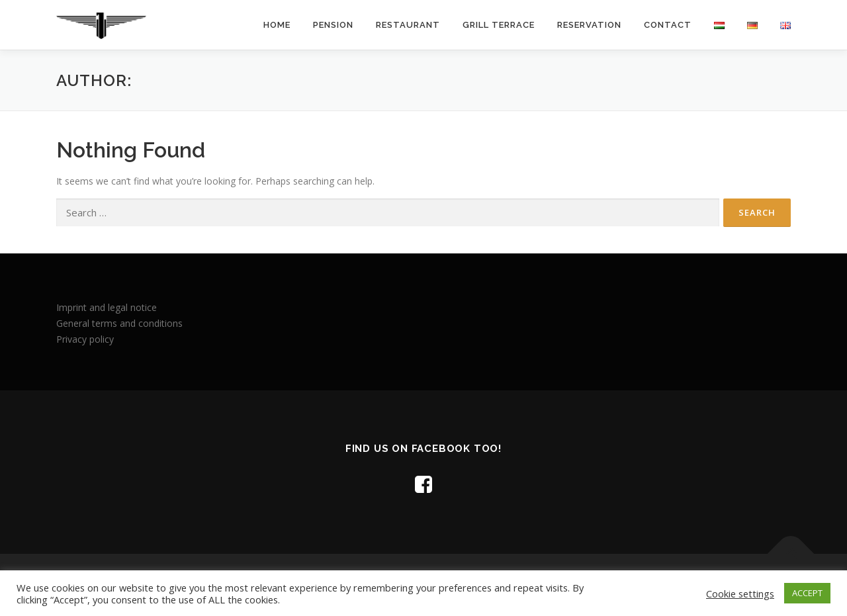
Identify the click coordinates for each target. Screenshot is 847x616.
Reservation (589, 25)
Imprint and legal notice (107, 307)
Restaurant (408, 25)
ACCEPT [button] (807, 593)
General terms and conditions (119, 323)
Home (277, 25)
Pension (333, 25)
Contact (668, 25)
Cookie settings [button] (740, 594)
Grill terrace (499, 25)
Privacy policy (85, 339)
